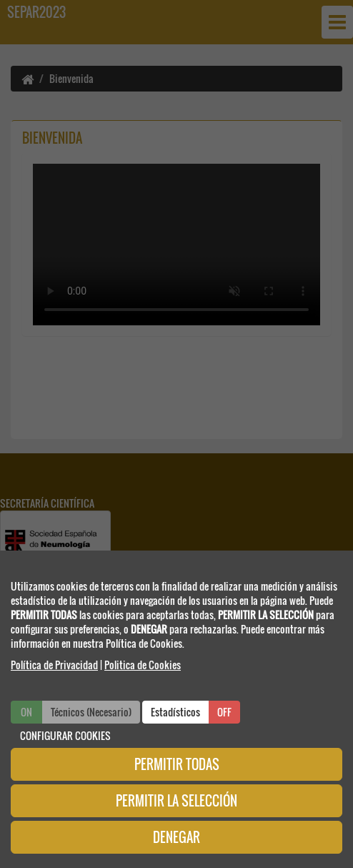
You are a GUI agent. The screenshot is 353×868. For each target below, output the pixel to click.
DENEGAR (176, 837)
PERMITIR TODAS (177, 764)
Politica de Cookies (143, 665)
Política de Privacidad (54, 665)
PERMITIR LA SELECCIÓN (176, 801)
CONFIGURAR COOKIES (65, 735)
